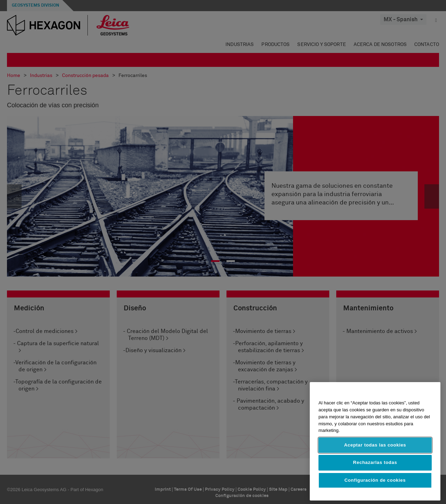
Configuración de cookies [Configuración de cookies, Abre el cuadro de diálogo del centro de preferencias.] (375, 480)
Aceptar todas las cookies (375, 445)
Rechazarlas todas (375, 462)
